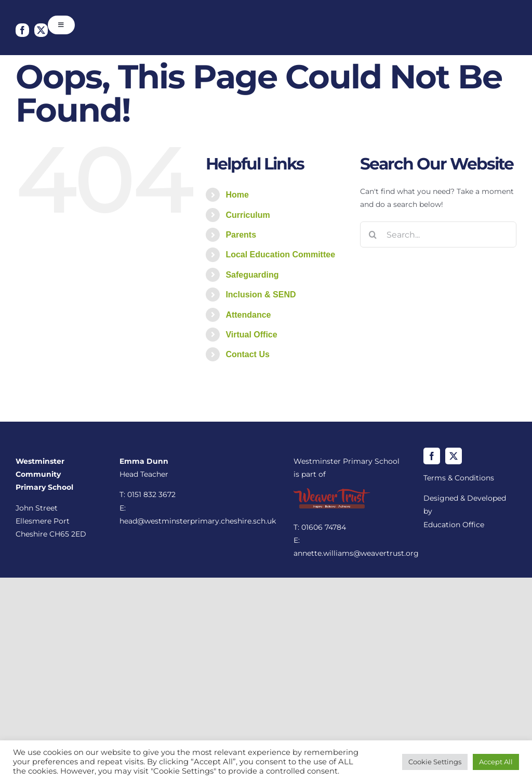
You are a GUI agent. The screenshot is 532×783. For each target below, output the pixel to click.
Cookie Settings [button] (435, 762)
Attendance (248, 315)
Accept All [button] (496, 762)
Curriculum (248, 215)
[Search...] (438, 234)
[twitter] (41, 30)
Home (237, 195)
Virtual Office (251, 335)
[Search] (373, 234)
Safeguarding (252, 275)
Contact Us (247, 354)
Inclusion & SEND (261, 295)
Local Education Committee (280, 255)
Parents (241, 235)
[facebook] (22, 30)
